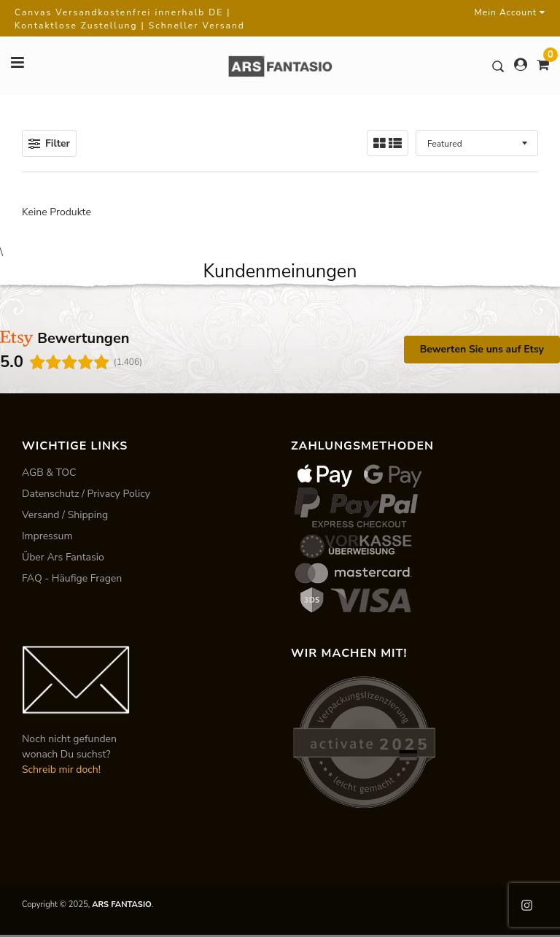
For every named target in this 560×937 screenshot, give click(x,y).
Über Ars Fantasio (63, 557)
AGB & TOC (49, 473)
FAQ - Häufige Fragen (72, 578)
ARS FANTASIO (122, 905)
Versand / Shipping (65, 515)
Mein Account (510, 12)
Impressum (47, 536)
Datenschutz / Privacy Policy (86, 494)
